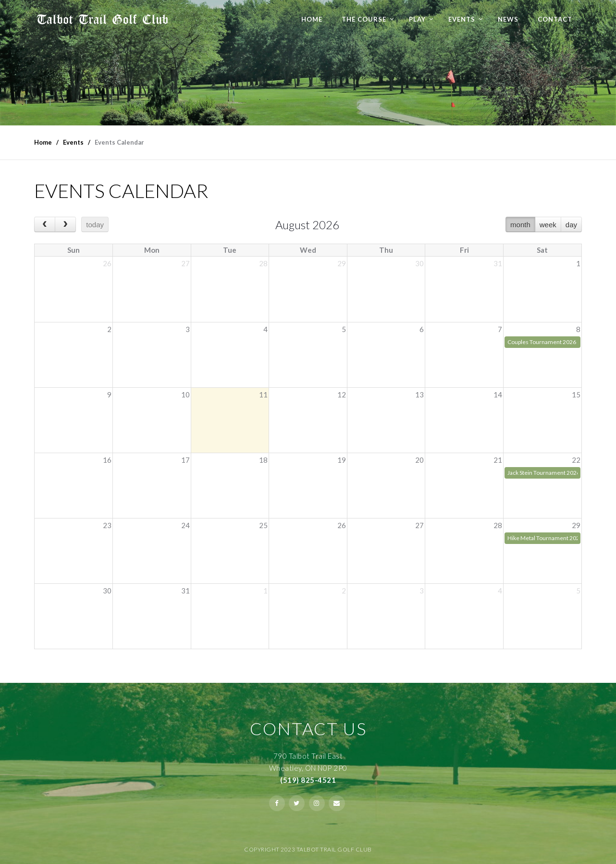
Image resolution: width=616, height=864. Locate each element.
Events (462, 19)
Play (417, 19)
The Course (364, 19)
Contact (555, 19)
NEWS (508, 19)
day (571, 225)
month (520, 225)
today (95, 225)
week (548, 225)
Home (312, 19)
